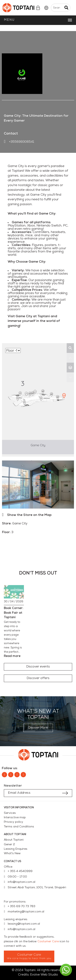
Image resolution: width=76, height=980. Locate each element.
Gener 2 (9, 845)
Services (10, 813)
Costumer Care (48, 942)
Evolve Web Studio (44, 975)
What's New (12, 853)
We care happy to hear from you (29, 958)
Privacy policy (13, 822)
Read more (12, 656)
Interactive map (15, 818)
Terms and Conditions (19, 827)
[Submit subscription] (65, 793)
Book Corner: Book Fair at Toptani (14, 613)
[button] (38, 667)
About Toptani (14, 840)
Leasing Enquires (16, 849)
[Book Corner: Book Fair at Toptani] (14, 592)
